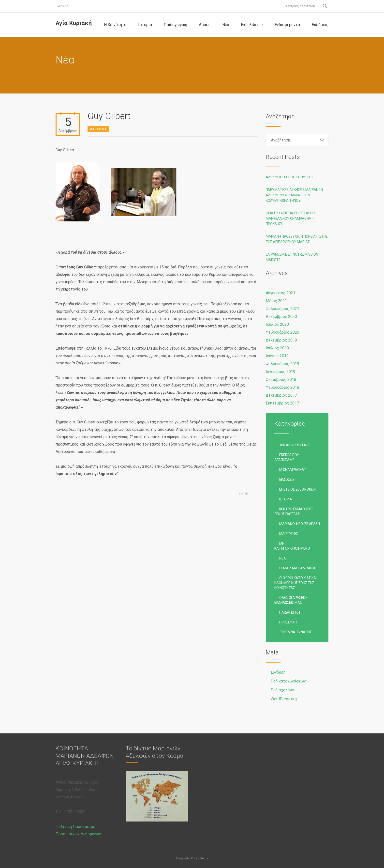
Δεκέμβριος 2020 (281, 317)
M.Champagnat (293, 470)
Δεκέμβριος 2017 (281, 395)
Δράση (205, 25)
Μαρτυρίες (98, 129)
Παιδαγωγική (175, 25)
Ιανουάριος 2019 (281, 372)
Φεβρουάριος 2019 (282, 364)
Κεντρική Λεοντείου (300, 6)
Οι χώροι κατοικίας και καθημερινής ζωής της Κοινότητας (295, 583)
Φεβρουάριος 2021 (282, 309)
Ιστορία (145, 25)
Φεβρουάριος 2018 (282, 387)
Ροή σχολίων (282, 690)
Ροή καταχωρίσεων (288, 681)
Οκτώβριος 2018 (281, 380)
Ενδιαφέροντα (287, 25)
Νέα (226, 25)
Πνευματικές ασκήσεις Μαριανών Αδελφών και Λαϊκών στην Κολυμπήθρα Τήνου (294, 195)
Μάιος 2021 (276, 301)
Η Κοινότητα (115, 25)
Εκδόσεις (320, 25)
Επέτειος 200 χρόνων (297, 489)
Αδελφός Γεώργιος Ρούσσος (290, 177)
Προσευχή (288, 622)
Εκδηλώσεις (252, 25)
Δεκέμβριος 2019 (281, 340)
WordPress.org (284, 699)
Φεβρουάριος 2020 (282, 332)
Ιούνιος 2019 (277, 356)
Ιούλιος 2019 (277, 348)
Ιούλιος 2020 (277, 324)
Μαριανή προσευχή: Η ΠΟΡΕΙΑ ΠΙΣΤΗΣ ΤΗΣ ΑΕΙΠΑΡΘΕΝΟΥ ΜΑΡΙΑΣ (297, 239)
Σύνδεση (278, 672)
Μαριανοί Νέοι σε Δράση (300, 524)
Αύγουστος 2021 (281, 293)
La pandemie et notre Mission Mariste (292, 257)
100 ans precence (295, 445)
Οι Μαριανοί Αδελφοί (297, 568)
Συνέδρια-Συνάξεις (296, 632)
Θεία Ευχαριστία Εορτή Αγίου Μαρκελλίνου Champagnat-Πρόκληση (291, 218)
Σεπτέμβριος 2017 (282, 403)
